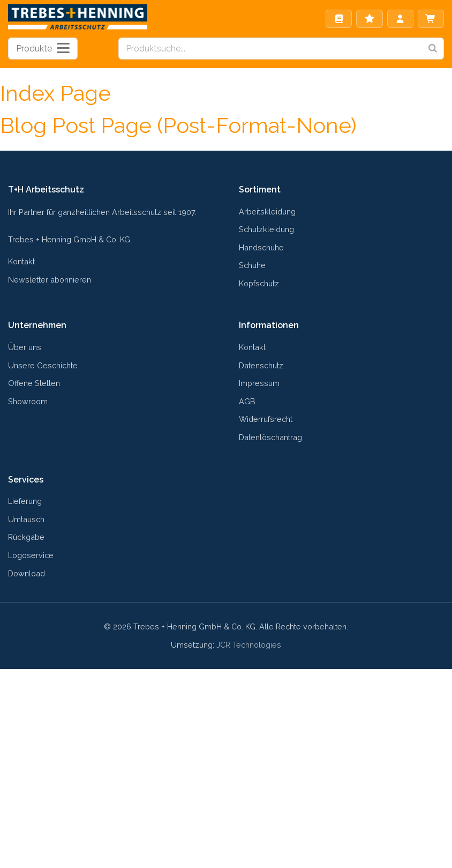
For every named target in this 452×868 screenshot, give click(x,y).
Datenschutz (261, 365)
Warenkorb (431, 19)
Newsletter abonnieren (50, 280)
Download (27, 573)
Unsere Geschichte (43, 365)
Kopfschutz (259, 283)
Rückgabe (26, 537)
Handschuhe (261, 247)
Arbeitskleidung (267, 212)
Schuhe (252, 265)
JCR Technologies (249, 645)
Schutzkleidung (266, 229)
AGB (247, 401)
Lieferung (25, 501)
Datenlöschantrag (270, 437)
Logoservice (31, 555)
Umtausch (26, 519)
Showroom (28, 401)
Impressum (259, 383)
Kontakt (21, 261)
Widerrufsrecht (266, 419)
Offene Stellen (34, 383)
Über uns (25, 347)
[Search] (433, 49)
